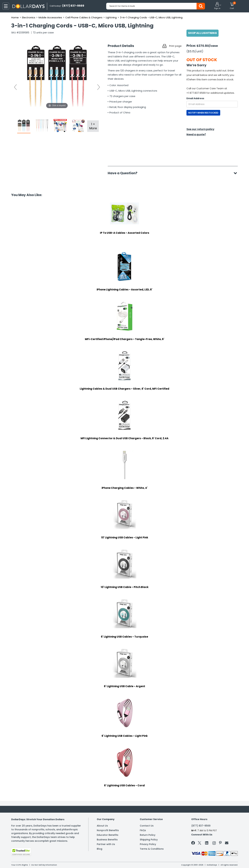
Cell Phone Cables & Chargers (84, 17)
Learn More (219, 861)
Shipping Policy (149, 840)
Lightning (111, 17)
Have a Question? (124, 173)
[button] (217, 6)
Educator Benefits (108, 835)
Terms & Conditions (152, 849)
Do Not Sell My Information (44, 865)
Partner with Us (106, 844)
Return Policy (148, 835)
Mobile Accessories (50, 17)
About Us (102, 826)
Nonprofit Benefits (108, 830)
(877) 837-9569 (201, 826)
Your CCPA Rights (20, 865)
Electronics (29, 17)
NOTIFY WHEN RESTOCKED (203, 113)
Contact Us (147, 826)
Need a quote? (196, 134)
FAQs (143, 830)
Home (15, 17)
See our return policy (200, 129)
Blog (100, 849)
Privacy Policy (148, 844)
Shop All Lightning (203, 33)
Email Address (195, 98)
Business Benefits (107, 840)
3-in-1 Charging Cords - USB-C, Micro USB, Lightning (151, 17)
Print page (175, 46)
